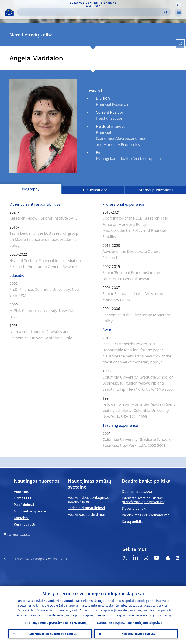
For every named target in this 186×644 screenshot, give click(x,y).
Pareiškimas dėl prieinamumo (146, 515)
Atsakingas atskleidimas (87, 514)
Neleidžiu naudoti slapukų (139, 634)
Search (166, 12)
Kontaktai (21, 518)
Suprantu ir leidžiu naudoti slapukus (53, 634)
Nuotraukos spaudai (30, 511)
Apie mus (21, 491)
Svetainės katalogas (19, 535)
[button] (178, 4)
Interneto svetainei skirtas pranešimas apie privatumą (144, 500)
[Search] (91, 12)
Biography (31, 189)
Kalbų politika (133, 522)
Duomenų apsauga (137, 491)
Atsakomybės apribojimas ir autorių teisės (90, 499)
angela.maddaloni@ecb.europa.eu (131, 159)
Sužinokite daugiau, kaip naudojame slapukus (130, 623)
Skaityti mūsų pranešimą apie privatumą (58, 623)
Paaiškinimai (24, 505)
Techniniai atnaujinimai (86, 508)
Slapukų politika (135, 508)
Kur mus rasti (25, 524)
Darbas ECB (23, 498)
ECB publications (93, 190)
